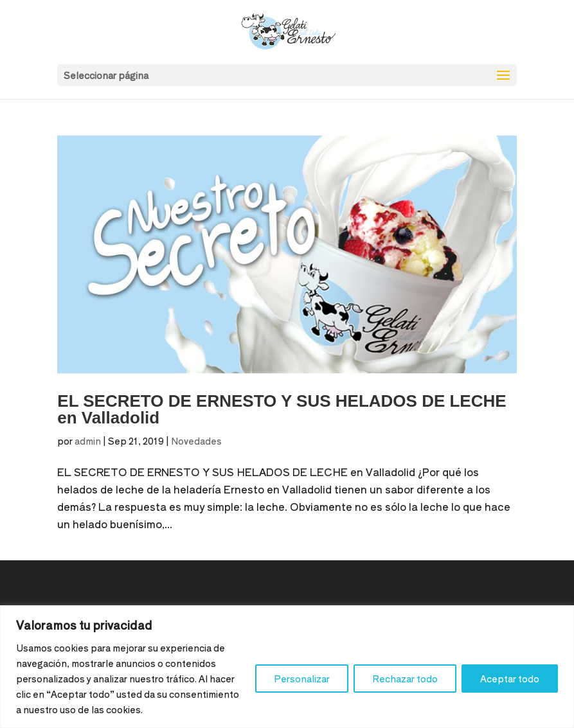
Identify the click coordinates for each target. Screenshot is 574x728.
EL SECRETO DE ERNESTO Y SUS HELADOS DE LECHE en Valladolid (282, 409)
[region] (287, 667)
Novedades (196, 441)
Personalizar (302, 679)
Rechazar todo (405, 679)
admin (88, 441)
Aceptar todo (510, 679)
